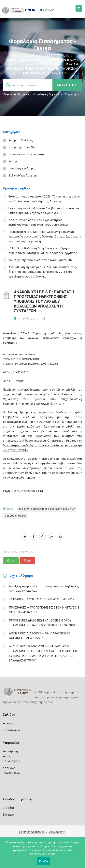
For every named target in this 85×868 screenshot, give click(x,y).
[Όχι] (80, 855)
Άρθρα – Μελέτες (21, 140)
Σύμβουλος (31, 56)
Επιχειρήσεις (73, 94)
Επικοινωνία (11, 730)
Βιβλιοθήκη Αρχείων (23, 176)
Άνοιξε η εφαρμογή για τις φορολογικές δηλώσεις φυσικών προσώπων (44, 589)
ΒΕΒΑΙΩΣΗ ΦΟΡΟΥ (16, 516)
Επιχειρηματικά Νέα (22, 147)
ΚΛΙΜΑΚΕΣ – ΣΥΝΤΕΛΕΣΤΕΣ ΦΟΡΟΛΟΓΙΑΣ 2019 (42, 599)
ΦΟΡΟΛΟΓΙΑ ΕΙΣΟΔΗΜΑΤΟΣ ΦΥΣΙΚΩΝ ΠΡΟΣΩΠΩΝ (47, 509)
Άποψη (14, 161)
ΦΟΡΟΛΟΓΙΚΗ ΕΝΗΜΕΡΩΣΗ (24, 60)
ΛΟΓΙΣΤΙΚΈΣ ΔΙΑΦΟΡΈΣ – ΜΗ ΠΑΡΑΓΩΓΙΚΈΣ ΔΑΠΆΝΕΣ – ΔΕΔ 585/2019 (40, 636)
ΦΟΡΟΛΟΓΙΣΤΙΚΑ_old (56, 56)
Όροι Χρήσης (57, 832)
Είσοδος (9, 808)
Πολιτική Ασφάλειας (32, 832)
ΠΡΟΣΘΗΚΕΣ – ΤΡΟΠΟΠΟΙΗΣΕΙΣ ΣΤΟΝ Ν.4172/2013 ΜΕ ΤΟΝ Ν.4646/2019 (44, 610)
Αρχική (8, 723)
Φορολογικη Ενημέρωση (48, 94)
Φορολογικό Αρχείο (23, 168)
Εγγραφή (9, 815)
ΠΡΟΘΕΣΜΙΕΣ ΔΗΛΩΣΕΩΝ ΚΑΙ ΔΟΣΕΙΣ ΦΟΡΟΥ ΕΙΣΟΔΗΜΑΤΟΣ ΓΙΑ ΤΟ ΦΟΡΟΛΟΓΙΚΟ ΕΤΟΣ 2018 (42, 623)
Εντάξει (44, 861)
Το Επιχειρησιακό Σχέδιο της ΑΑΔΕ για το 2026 (41, 260)
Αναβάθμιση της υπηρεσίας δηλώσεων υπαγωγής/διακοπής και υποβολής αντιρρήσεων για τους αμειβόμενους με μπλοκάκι (43, 272)
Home (15, 56)
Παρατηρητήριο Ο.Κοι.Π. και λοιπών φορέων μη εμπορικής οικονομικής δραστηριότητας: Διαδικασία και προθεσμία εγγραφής (45, 237)
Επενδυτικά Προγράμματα (26, 154)
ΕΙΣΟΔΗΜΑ (52, 60)
